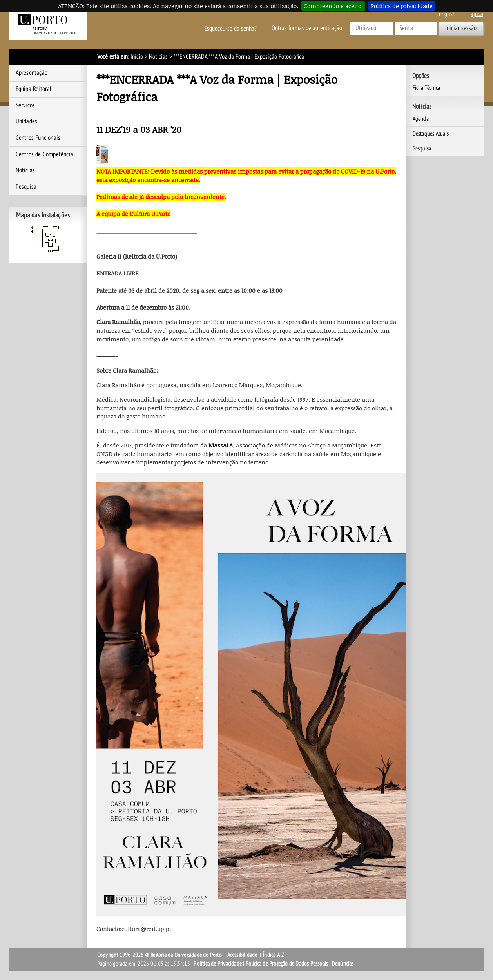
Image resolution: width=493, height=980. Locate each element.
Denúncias (343, 964)
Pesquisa (26, 187)
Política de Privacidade (218, 964)
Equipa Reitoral (34, 89)
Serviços (25, 105)
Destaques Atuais (431, 134)
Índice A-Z (273, 955)
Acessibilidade (242, 955)
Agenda (421, 119)
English (447, 14)
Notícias (158, 57)
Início (137, 57)
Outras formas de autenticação (307, 28)
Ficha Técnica (427, 88)
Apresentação (32, 73)
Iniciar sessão (461, 28)
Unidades (27, 121)
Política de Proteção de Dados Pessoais (287, 964)
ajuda (477, 14)
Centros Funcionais (38, 138)
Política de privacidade (402, 6)
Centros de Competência (44, 154)
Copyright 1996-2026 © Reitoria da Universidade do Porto (159, 955)
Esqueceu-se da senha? (230, 28)
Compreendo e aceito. (333, 6)
